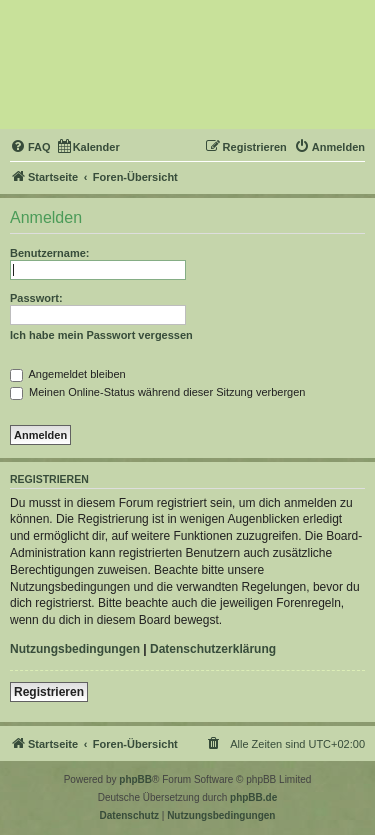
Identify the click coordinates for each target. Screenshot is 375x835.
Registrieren (49, 692)
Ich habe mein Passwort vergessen (101, 335)
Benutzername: (49, 253)
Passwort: (36, 298)
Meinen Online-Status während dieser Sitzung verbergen (157, 392)
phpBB (135, 779)
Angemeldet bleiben (68, 374)
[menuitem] (30, 147)
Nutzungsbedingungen (75, 649)
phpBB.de (253, 797)
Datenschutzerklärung (213, 649)
